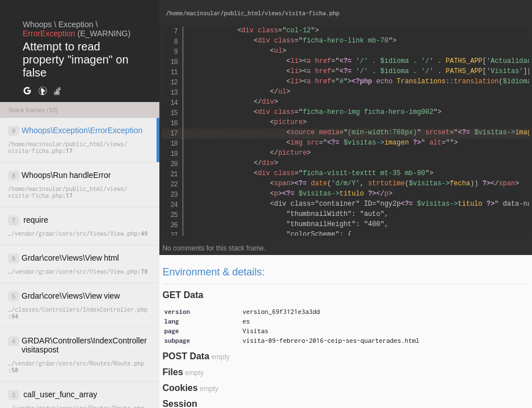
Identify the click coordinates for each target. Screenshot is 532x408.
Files (172, 372)
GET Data (183, 295)
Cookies (180, 388)
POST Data (186, 356)
